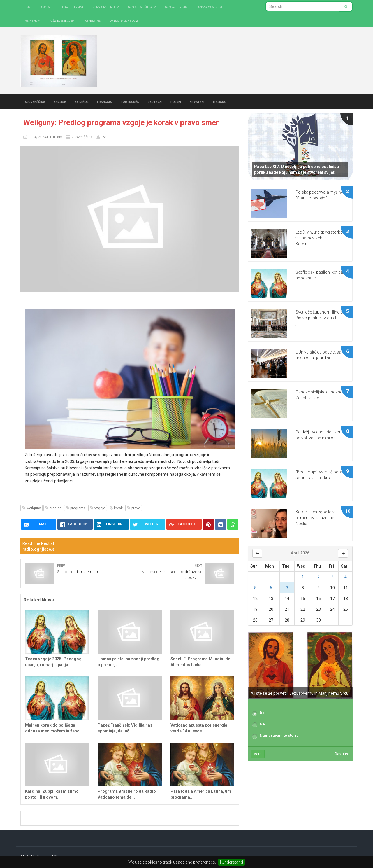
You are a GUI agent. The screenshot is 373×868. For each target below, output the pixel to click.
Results (341, 754)
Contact (47, 7)
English (60, 101)
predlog (53, 508)
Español (82, 101)
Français (104, 101)
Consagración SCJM (142, 7)
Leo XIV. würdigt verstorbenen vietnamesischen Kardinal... (322, 238)
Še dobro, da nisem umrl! (80, 572)
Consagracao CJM (209, 7)
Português (130, 101)
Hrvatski (197, 101)
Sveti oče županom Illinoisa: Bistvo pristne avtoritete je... (321, 318)
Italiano (220, 101)
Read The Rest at (39, 546)
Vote (258, 754)
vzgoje (98, 508)
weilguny (31, 508)
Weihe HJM (32, 20)
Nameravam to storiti (279, 735)
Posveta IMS (92, 20)
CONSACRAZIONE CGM (124, 20)
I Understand (232, 862)
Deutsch (155, 101)
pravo (134, 508)
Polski (176, 101)
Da (262, 713)
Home (28, 7)
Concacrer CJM (176, 7)
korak (116, 508)
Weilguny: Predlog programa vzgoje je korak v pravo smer (121, 123)
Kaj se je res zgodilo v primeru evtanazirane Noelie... (315, 518)
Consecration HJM (106, 7)
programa (76, 508)
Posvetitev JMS (73, 7)
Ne (262, 724)
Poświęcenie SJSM (62, 20)
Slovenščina (35, 101)
